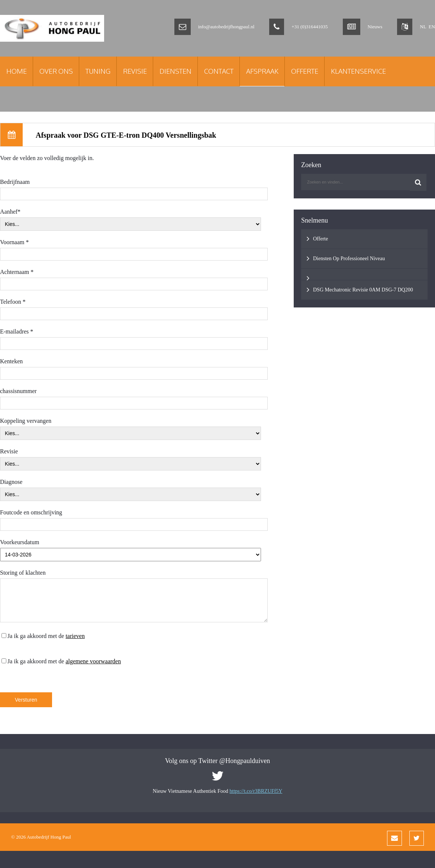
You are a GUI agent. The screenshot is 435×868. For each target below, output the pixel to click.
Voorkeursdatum (20, 542)
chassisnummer (18, 391)
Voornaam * (14, 242)
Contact (219, 71)
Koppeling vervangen (26, 421)
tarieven (75, 636)
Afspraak (262, 71)
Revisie (135, 71)
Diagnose (11, 482)
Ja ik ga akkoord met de (43, 636)
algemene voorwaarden (93, 661)
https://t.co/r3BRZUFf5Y (256, 791)
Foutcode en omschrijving (31, 512)
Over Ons (56, 71)
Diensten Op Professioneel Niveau (346, 258)
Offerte (305, 71)
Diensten (175, 71)
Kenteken (11, 361)
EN (432, 27)
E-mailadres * (17, 331)
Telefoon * (13, 302)
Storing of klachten (23, 573)
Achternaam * (17, 272)
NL (423, 27)
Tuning (98, 71)
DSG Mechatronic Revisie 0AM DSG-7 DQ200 (360, 290)
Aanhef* (10, 212)
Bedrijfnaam (15, 182)
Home (17, 71)
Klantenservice (358, 71)
